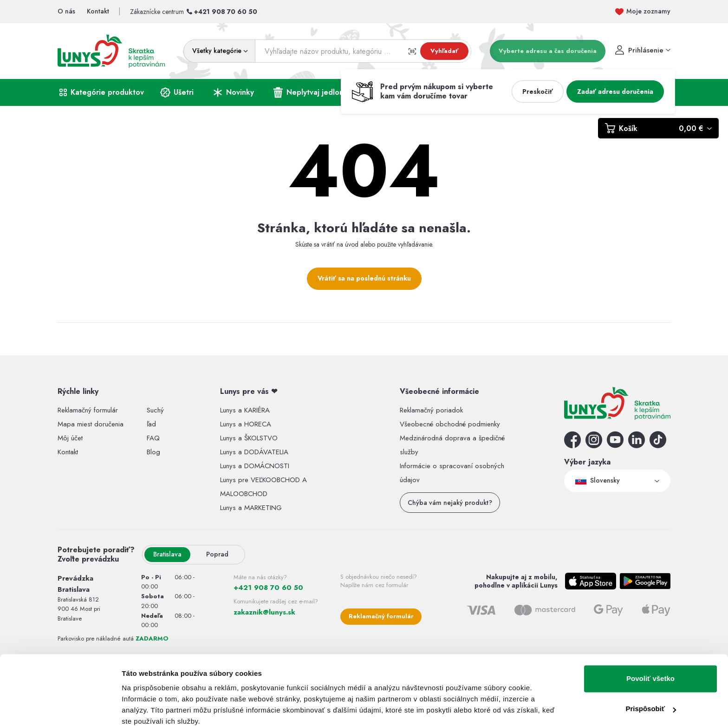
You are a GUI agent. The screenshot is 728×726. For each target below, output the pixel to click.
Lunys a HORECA (246, 424)
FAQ (153, 438)
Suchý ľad (155, 417)
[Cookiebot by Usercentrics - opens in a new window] (60, 708)
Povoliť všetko (650, 639)
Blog (153, 452)
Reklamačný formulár (88, 410)
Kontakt (68, 452)
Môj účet (70, 438)
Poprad (214, 554)
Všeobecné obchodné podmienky (450, 424)
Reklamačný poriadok (431, 410)
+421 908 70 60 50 (226, 12)
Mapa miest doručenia (91, 424)
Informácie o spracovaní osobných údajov (452, 473)
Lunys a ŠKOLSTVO (249, 438)
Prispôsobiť (651, 670)
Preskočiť (538, 92)
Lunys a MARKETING (251, 508)
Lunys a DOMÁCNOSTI (255, 466)
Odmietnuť (650, 700)
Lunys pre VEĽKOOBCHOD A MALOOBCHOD (263, 487)
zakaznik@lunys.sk (264, 612)
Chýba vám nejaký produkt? (450, 503)
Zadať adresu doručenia (615, 92)
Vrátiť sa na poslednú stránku (364, 278)
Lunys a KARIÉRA (245, 410)
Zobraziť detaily (148, 708)
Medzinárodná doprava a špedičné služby (452, 445)
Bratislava (167, 554)
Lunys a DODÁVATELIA (254, 452)
